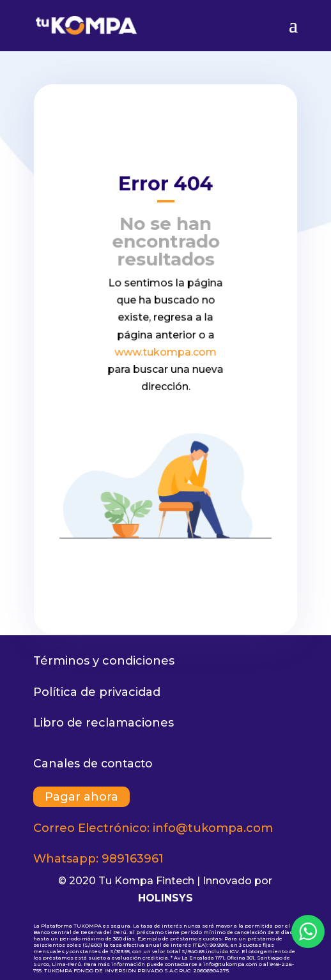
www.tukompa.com (166, 352)
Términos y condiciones (104, 661)
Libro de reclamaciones (104, 723)
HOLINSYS (166, 898)
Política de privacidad (97, 692)
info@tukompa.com (213, 828)
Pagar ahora (81, 797)
